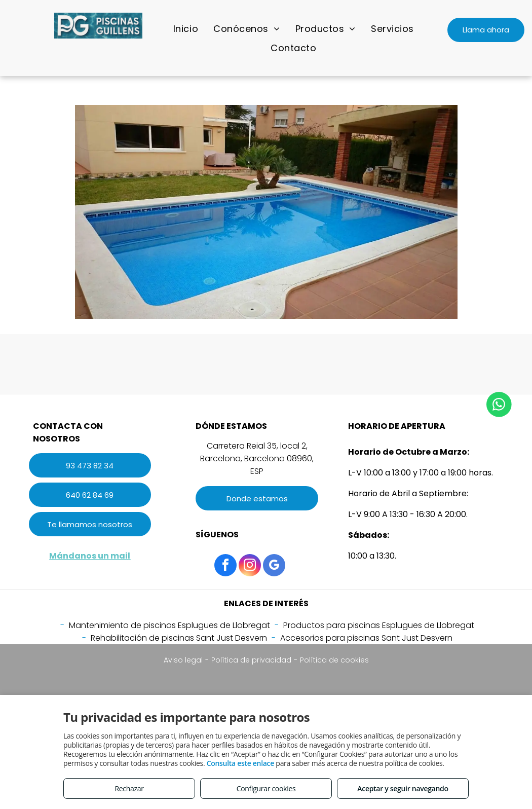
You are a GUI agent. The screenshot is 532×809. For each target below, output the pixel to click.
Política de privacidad (251, 660)
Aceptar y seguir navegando (403, 788)
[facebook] (225, 566)
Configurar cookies (266, 788)
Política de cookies (334, 660)
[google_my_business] (274, 566)
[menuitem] (186, 28)
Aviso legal (183, 660)
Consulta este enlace (240, 763)
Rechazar (129, 788)
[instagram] (250, 566)
